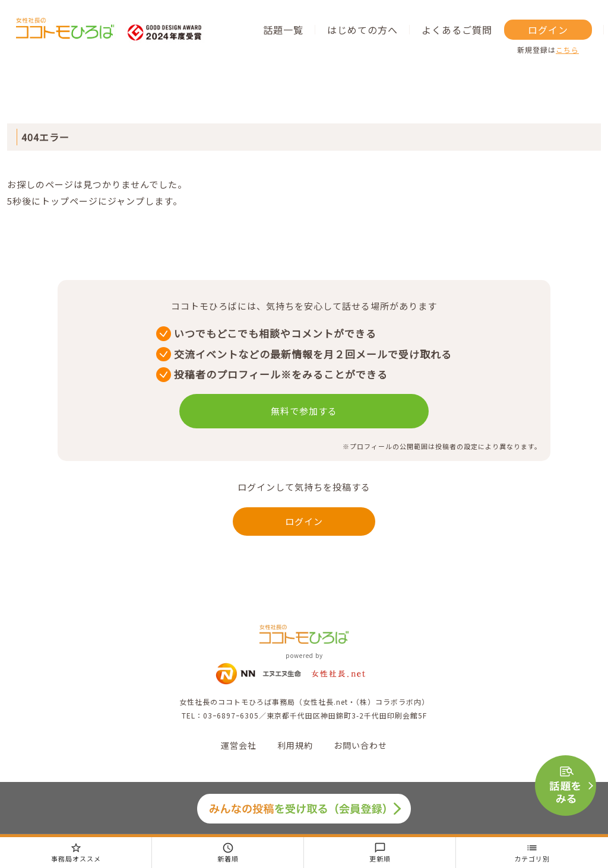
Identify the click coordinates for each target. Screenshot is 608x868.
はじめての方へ (362, 30)
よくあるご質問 (457, 30)
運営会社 (239, 745)
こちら (567, 50)
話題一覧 (283, 30)
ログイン (548, 30)
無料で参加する (304, 411)
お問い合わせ (360, 745)
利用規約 (295, 745)
